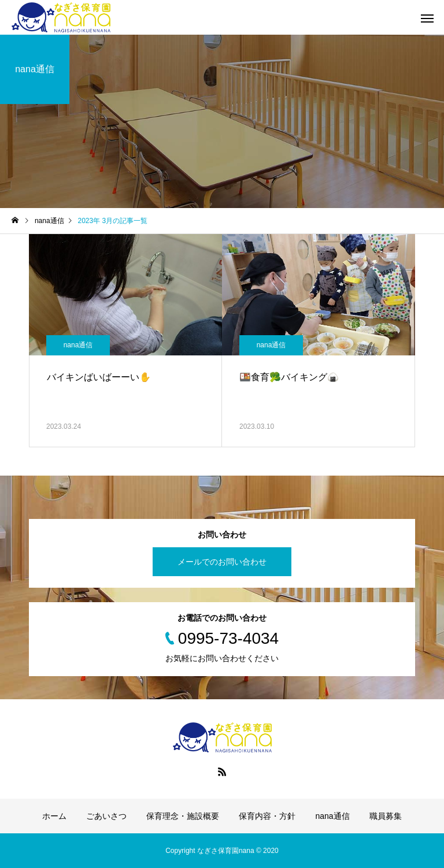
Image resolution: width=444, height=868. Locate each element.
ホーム (54, 816)
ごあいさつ (106, 816)
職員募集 (386, 816)
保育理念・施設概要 (183, 816)
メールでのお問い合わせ (222, 562)
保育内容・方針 (267, 816)
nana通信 (78, 345)
